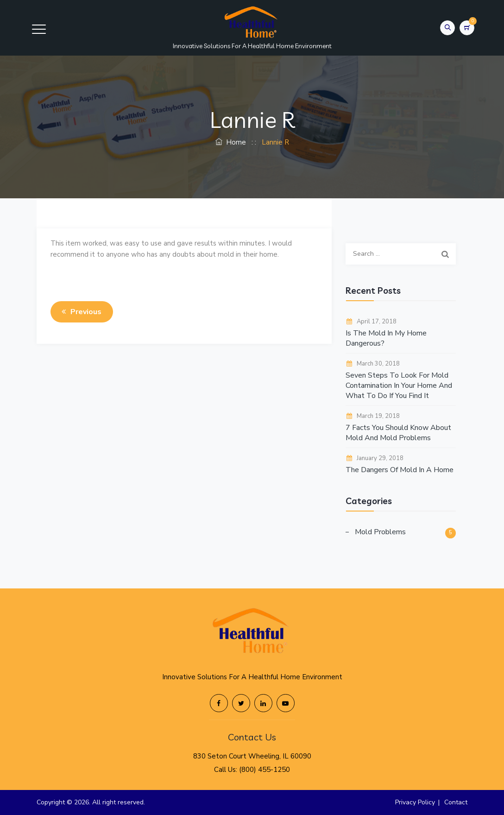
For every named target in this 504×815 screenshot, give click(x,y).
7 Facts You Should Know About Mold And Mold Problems (398, 433)
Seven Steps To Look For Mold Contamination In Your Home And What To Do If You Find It (399, 385)
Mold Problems (380, 532)
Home (231, 142)
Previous (80, 312)
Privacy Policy (415, 802)
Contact (456, 802)
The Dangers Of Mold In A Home (400, 470)
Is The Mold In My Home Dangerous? (386, 338)
